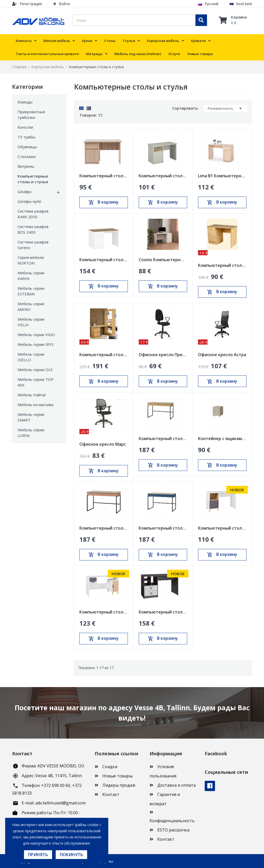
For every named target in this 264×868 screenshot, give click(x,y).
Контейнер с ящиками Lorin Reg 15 (222, 439)
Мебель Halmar (32, 395)
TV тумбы (26, 137)
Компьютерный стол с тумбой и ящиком (222, 265)
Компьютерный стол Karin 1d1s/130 (163, 176)
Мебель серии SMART (31, 417)
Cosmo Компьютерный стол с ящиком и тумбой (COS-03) (163, 260)
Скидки (110, 767)
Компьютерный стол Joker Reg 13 (104, 612)
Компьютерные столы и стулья (33, 179)
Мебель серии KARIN (31, 276)
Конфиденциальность (172, 821)
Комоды (25, 102)
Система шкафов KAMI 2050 (33, 214)
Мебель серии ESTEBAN (31, 291)
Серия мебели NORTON (31, 260)
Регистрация (27, 4)
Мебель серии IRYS (36, 344)
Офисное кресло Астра (222, 355)
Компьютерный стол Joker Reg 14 (222, 528)
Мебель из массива (35, 405)
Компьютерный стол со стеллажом (104, 355)
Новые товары (117, 776)
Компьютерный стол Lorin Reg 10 (163, 439)
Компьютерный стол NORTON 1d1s (104, 176)
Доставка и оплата (176, 785)
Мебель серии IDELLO (31, 357)
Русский (208, 4)
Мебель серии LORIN (31, 433)
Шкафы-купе (29, 201)
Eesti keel (241, 4)
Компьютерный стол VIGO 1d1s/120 (104, 260)
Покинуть (71, 855)
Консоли (25, 127)
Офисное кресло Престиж (163, 355)
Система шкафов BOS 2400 (33, 229)
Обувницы (27, 147)
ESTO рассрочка (173, 830)
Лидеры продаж (119, 785)
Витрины (26, 166)
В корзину (104, 202)
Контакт (111, 794)
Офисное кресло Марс (103, 444)
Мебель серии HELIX (31, 322)
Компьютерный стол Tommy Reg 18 (163, 612)
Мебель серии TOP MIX (36, 382)
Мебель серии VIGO (36, 335)
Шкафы (24, 191)
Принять (38, 855)
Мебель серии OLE (35, 370)
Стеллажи (27, 156)
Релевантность (226, 108)
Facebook (210, 786)
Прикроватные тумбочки (31, 115)
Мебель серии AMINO (31, 306)
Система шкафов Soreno (33, 245)
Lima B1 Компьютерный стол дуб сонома (222, 176)
